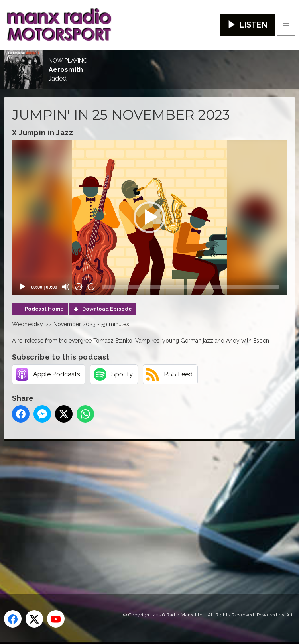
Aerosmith (66, 70)
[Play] (22, 287)
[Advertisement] (151, 504)
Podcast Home (44, 309)
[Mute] (66, 287)
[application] (149, 217)
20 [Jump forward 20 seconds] (91, 287)
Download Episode (107, 309)
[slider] (190, 287)
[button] (149, 217)
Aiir (290, 615)
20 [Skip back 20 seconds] (79, 287)
